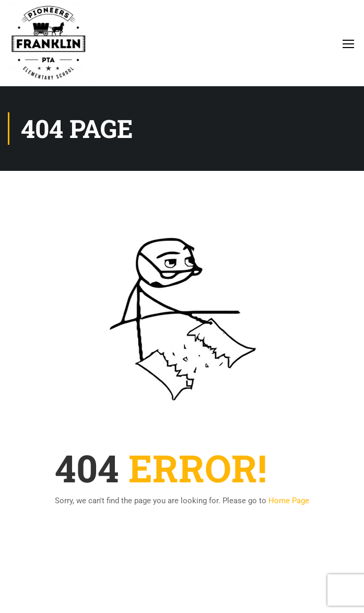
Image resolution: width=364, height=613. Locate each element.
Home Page (289, 501)
